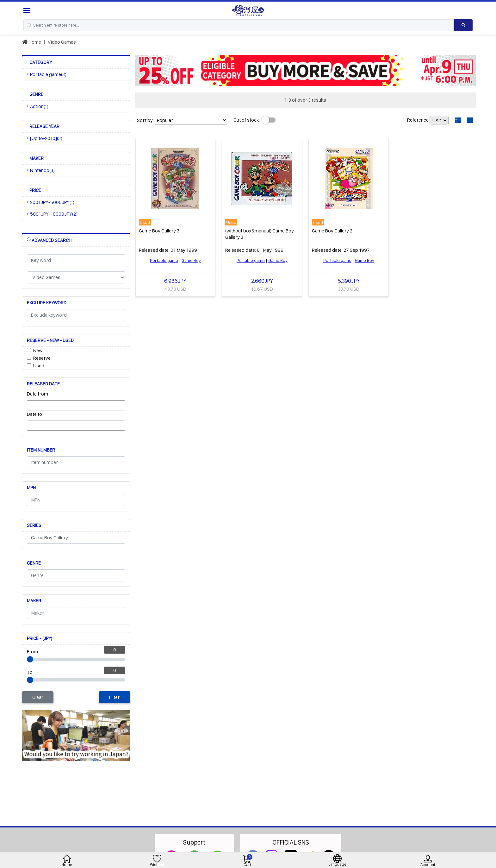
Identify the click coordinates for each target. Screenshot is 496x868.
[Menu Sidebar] (28, 10)
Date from (37, 394)
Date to (34, 414)
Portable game (164, 260)
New (38, 350)
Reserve (42, 358)
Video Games (62, 42)
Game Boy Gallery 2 (332, 231)
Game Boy (191, 260)
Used (39, 366)
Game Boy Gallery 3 (159, 231)
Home (31, 42)
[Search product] (464, 25)
